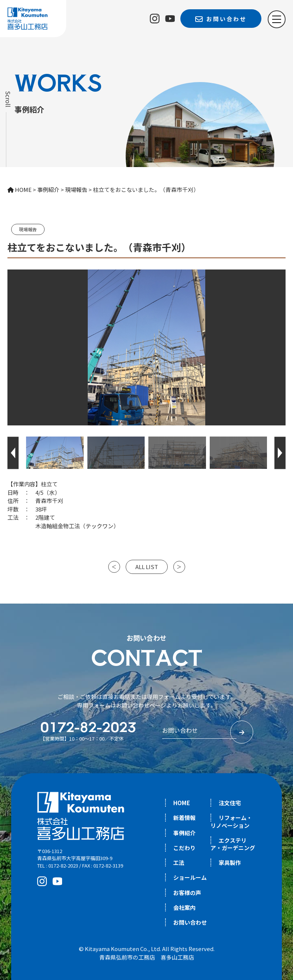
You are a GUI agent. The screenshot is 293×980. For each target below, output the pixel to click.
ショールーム (190, 877)
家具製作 (230, 863)
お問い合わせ (190, 922)
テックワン (99, 526)
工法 (179, 863)
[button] (13, 453)
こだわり (184, 848)
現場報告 (28, 229)
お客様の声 (187, 893)
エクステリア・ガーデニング (233, 844)
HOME (182, 803)
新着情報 (184, 818)
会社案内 (184, 907)
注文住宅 (230, 803)
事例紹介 (184, 833)
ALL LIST (147, 567)
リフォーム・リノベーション (231, 821)
